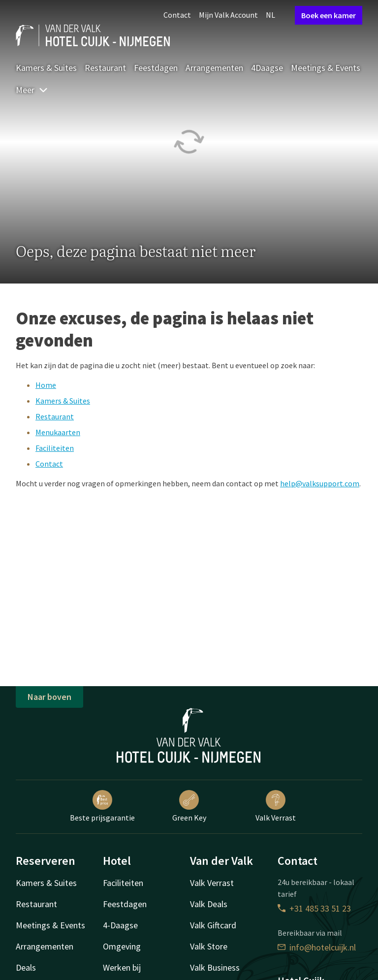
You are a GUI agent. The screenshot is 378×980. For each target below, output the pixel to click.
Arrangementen (214, 68)
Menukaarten (58, 432)
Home (46, 385)
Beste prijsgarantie (102, 806)
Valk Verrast (276, 806)
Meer (32, 90)
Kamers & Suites (46, 68)
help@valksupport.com (320, 483)
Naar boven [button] (49, 697)
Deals (26, 967)
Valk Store (209, 946)
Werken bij (122, 967)
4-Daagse (120, 925)
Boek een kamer (329, 15)
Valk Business (215, 967)
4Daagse (267, 68)
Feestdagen (156, 68)
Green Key (189, 806)
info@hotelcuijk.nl (317, 947)
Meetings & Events (326, 68)
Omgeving (122, 946)
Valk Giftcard (213, 925)
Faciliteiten (55, 448)
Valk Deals (209, 904)
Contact (177, 15)
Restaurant (105, 68)
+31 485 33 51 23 (314, 908)
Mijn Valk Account (228, 15)
